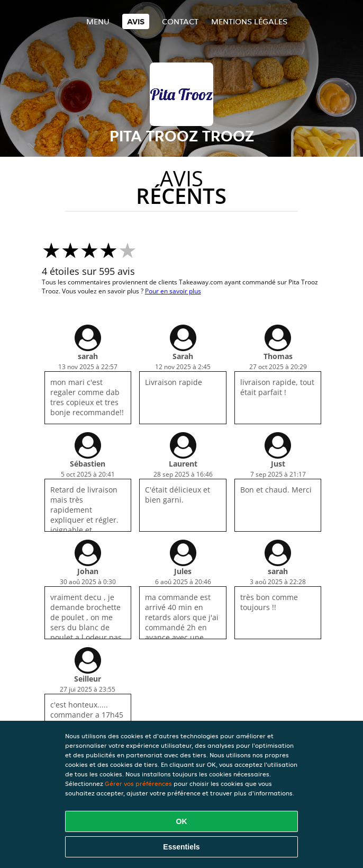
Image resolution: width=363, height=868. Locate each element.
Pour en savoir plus (173, 291)
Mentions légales (249, 21)
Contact (180, 21)
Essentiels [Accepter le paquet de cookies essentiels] (181, 847)
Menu (98, 21)
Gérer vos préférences (138, 784)
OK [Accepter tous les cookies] (182, 821)
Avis (136, 21)
